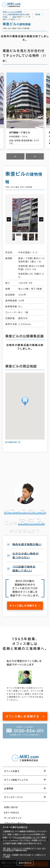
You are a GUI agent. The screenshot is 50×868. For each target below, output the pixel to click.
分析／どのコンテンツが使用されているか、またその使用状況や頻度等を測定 (24, 850)
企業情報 (9, 789)
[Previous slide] (15, 156)
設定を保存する (25, 863)
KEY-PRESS (12, 813)
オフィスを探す (12, 771)
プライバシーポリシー (15, 823)
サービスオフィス (13, 818)
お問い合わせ (11, 807)
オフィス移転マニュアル (16, 780)
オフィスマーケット (14, 797)
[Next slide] (35, 156)
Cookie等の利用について (27, 838)
